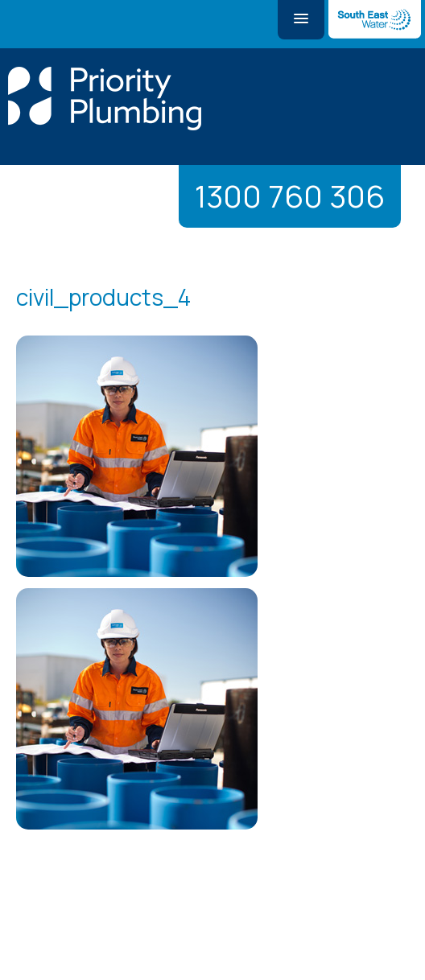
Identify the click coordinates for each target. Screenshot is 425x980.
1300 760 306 (290, 196)
